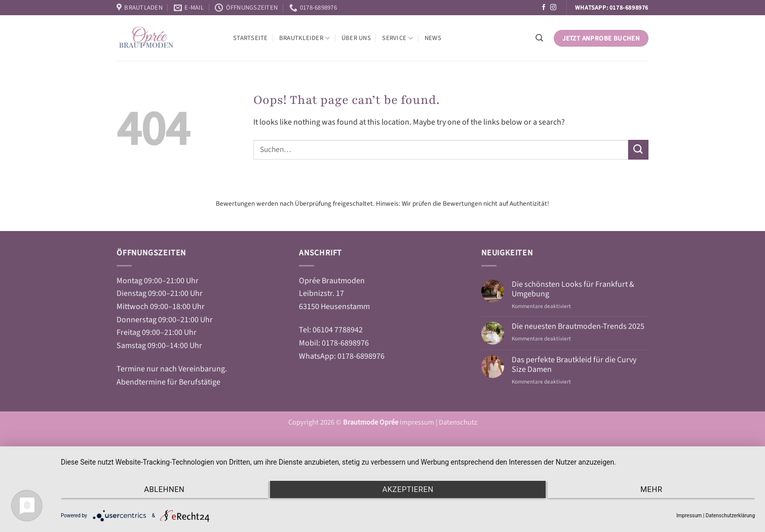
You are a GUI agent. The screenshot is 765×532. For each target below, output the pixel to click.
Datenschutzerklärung (730, 516)
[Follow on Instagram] (553, 8)
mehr (651, 489)
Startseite (251, 38)
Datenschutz (458, 422)
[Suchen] (539, 38)
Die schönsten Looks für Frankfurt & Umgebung (573, 289)
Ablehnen (164, 489)
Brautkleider (305, 38)
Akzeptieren (408, 489)
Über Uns (356, 38)
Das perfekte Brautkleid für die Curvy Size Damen (574, 365)
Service (397, 38)
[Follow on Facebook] (544, 8)
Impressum (418, 422)
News (433, 38)
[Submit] (638, 150)
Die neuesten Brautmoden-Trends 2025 (578, 327)
